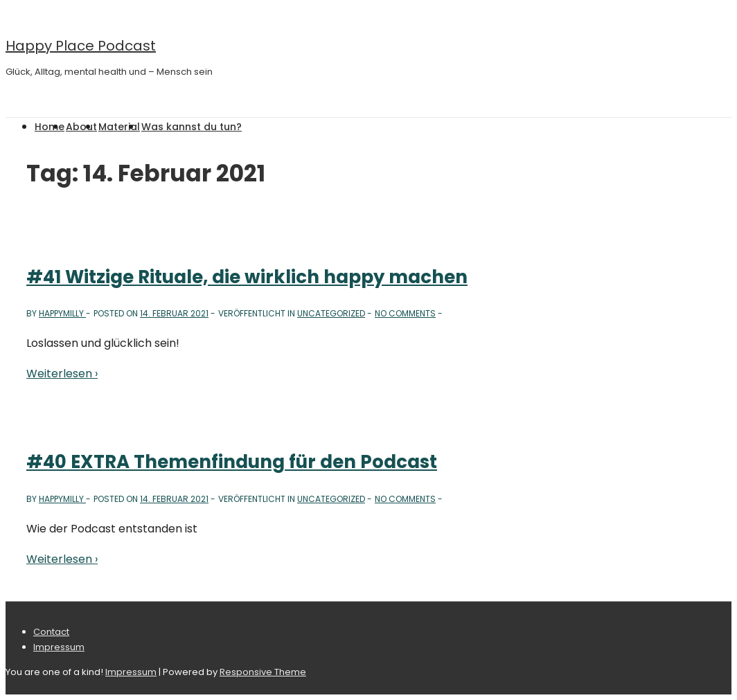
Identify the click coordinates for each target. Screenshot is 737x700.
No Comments (405, 313)
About (81, 127)
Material (119, 127)
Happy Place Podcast (81, 46)
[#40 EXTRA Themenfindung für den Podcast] (174, 499)
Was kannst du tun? (192, 127)
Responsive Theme (263, 672)
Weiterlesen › (62, 374)
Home (50, 127)
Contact (51, 632)
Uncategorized (331, 313)
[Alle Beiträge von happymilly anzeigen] (62, 313)
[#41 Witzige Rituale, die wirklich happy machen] (174, 313)
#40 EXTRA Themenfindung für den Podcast (232, 462)
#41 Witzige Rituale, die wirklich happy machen (247, 277)
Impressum (59, 647)
